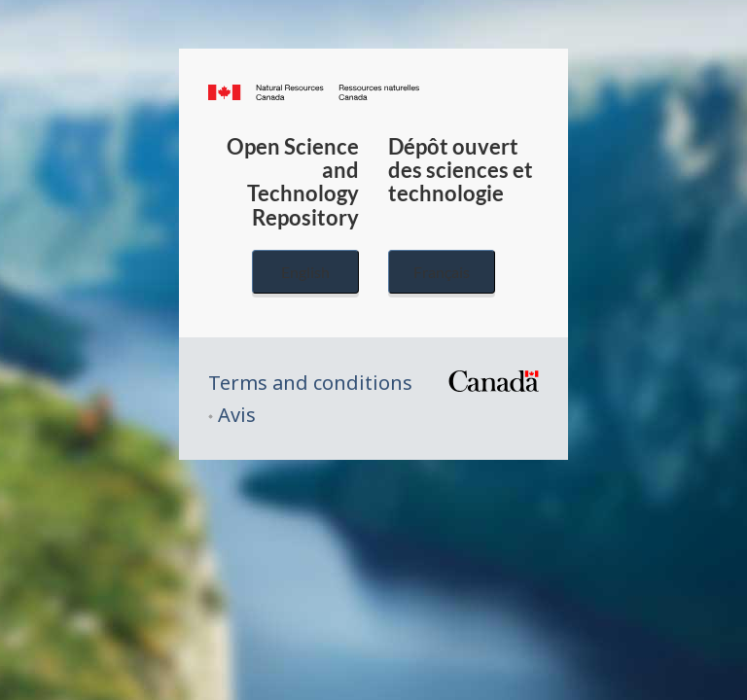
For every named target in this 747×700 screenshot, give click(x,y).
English (305, 272)
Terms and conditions (310, 383)
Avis (237, 415)
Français (442, 272)
